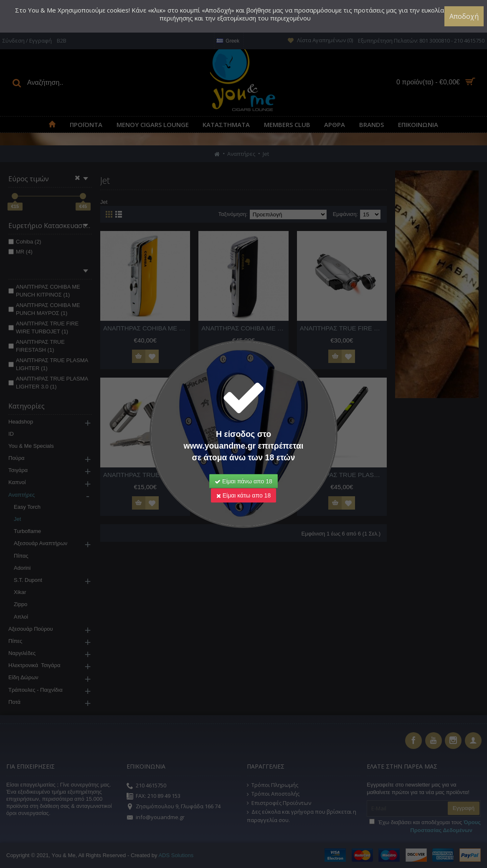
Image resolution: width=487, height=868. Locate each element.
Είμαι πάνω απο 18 (243, 481)
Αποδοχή (464, 16)
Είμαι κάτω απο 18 (243, 495)
